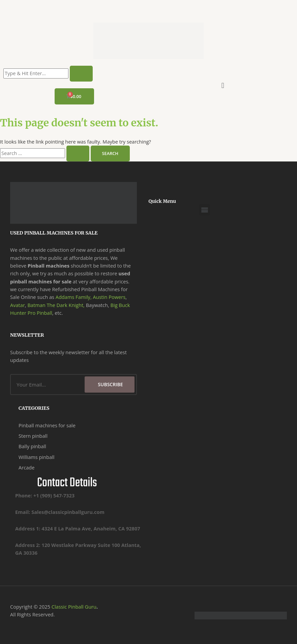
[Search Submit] (78, 154)
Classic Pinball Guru (74, 607)
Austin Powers (109, 297)
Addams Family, (74, 297)
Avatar (18, 305)
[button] (223, 85)
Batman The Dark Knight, (56, 305)
